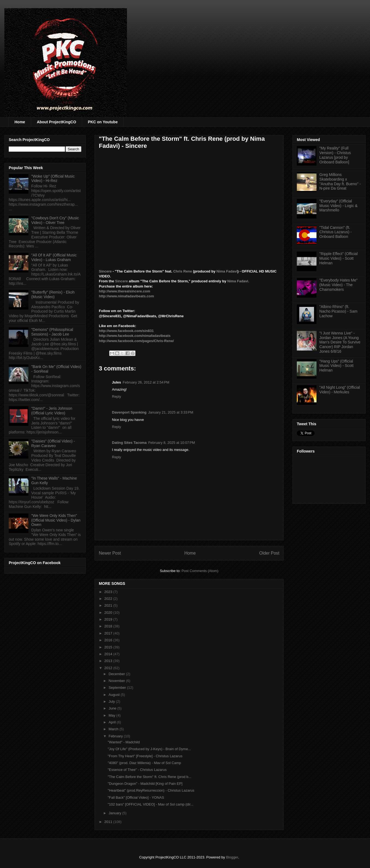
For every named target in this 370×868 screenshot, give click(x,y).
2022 (109, 599)
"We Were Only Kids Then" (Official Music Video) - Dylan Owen (56, 520)
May (113, 715)
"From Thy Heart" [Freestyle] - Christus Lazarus (145, 756)
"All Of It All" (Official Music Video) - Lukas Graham (54, 257)
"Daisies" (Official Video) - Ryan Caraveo (53, 443)
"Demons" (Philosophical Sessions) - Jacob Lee (52, 332)
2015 (109, 647)
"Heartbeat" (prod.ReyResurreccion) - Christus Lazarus (151, 790)
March (114, 729)
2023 (109, 592)
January (116, 813)
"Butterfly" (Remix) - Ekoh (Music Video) (53, 294)
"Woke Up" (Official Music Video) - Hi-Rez (53, 179)
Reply (116, 396)
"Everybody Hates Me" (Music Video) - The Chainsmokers (339, 285)
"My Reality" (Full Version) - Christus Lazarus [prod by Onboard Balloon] (335, 155)
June (113, 708)
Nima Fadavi (227, 271)
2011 (109, 822)
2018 (109, 626)
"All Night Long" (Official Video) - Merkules (340, 390)
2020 (109, 613)
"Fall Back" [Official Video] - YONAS (136, 797)
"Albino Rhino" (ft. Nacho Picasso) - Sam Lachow (338, 311)
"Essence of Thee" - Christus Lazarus (137, 770)
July (112, 701)
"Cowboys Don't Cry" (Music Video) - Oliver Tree (55, 220)
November (117, 681)
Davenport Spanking (129, 412)
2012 (109, 668)
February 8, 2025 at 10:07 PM (172, 443)
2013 (109, 661)
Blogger (232, 857)
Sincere (106, 271)
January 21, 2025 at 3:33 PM (171, 412)
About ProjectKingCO (57, 122)
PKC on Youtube (103, 122)
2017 (109, 633)
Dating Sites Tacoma (129, 443)
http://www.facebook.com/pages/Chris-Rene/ (136, 341)
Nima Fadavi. (238, 281)
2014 (109, 654)
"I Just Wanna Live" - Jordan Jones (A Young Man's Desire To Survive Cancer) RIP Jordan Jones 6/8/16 (340, 342)
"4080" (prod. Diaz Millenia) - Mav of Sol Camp (144, 763)
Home (20, 122)
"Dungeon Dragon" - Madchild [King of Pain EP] (145, 784)
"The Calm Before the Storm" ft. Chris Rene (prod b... (149, 777)
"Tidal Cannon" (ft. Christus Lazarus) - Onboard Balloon (336, 232)
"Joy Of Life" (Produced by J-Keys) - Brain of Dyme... (149, 749)
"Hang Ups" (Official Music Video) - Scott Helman (337, 366)
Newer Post (110, 553)
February (116, 736)
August (115, 695)
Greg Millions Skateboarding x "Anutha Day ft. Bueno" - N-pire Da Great (340, 181)
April (113, 722)
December (117, 674)
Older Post (269, 553)
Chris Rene (183, 271)
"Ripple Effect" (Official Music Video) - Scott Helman (339, 258)
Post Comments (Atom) (200, 571)
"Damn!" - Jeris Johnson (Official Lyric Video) (52, 411)
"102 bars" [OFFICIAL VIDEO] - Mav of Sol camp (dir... (150, 804)
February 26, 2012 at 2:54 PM (146, 382)
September (118, 688)
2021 (109, 605)
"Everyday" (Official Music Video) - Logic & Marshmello (339, 206)
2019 (109, 619)
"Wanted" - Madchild (124, 742)
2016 (109, 640)
